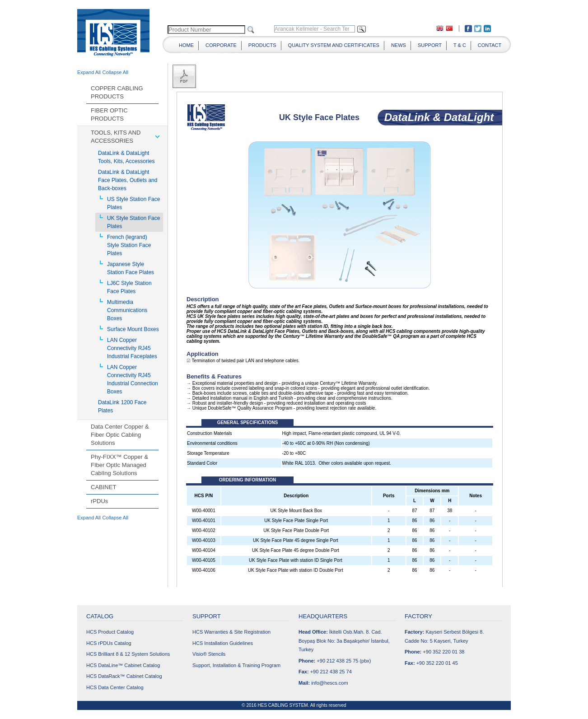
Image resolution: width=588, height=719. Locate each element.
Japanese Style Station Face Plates (131, 268)
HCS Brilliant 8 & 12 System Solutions (128, 654)
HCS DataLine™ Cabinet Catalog (123, 665)
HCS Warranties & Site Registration (231, 632)
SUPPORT (430, 45)
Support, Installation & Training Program (236, 665)
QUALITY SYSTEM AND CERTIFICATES (334, 45)
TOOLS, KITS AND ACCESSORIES (116, 137)
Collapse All (115, 72)
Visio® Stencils (209, 654)
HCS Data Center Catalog (115, 687)
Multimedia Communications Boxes (127, 310)
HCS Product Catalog (110, 632)
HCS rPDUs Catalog (109, 643)
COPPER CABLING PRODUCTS (117, 92)
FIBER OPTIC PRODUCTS (109, 114)
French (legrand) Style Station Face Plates (129, 245)
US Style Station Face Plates (133, 203)
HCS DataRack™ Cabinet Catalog (124, 676)
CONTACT (490, 45)
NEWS (399, 45)
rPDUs (99, 501)
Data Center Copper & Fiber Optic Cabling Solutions (120, 435)
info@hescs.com (329, 683)
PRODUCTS (262, 45)
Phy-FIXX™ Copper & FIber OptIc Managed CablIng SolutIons (119, 465)
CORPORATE (221, 45)
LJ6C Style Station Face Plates (129, 287)
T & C (460, 45)
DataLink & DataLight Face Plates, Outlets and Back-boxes (128, 180)
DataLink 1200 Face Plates (122, 406)
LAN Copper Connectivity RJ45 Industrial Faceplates (132, 348)
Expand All (89, 72)
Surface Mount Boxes (133, 329)
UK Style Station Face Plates (133, 222)
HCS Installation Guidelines (223, 643)
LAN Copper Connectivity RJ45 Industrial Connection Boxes (133, 379)
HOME (186, 45)
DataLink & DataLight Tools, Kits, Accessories (126, 157)
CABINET (103, 487)
